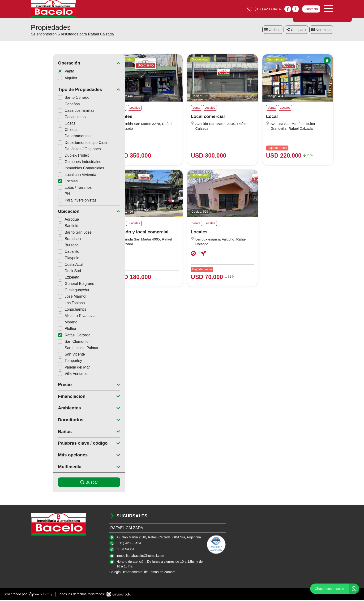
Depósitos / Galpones (57, 150)
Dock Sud (47, 272)
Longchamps (50, 310)
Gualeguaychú (51, 291)
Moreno (45, 323)
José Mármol (50, 298)
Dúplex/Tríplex (51, 156)
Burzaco (46, 246)
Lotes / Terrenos (52, 188)
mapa (321, 31)
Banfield (46, 227)
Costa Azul (48, 265)
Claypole (46, 259)
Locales (45, 182)
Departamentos (52, 137)
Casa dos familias (54, 111)
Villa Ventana (50, 375)
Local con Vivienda (55, 176)
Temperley (48, 362)
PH (42, 195)
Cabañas (47, 105)
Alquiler (47, 79)
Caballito (46, 253)
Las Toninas (49, 304)
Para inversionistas (55, 201)
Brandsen (47, 240)
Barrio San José (52, 233)
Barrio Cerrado (51, 99)
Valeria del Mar (51, 368)
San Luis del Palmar (56, 349)
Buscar (67, 483)
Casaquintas (49, 118)
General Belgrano (54, 285)
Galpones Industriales (57, 163)
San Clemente (51, 342)
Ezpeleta (46, 278)
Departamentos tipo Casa (60, 144)
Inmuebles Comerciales (59, 169)
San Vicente (49, 355)
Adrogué (46, 221)
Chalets (45, 131)
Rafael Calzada (52, 336)
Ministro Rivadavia (54, 317)
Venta (45, 72)
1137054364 (125, 550)
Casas (44, 124)
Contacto (311, 9)
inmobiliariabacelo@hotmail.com (140, 557)
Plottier (45, 330)
